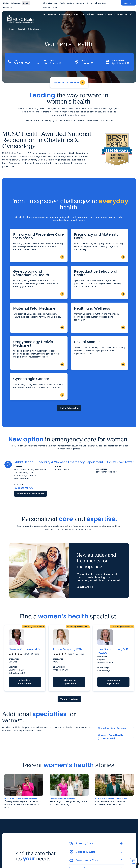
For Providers (88, 14)
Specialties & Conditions (29, 29)
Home (12, 29)
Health (26, 3)
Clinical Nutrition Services (116, 728)
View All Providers (69, 699)
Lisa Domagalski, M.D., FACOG (113, 651)
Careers (80, 3)
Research (8, 7)
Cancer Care (121, 14)
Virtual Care (101, 3)
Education (16, 3)
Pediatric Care (104, 14)
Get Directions (22, 479)
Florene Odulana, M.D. (25, 649)
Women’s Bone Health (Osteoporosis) (116, 737)
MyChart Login (50, 7)
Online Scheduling (69, 408)
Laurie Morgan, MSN (68, 649)
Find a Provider (50, 3)
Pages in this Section (69, 83)
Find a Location (67, 3)
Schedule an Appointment (30, 494)
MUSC (6, 3)
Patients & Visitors (69, 14)
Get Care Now (50, 14)
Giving (89, 3)
